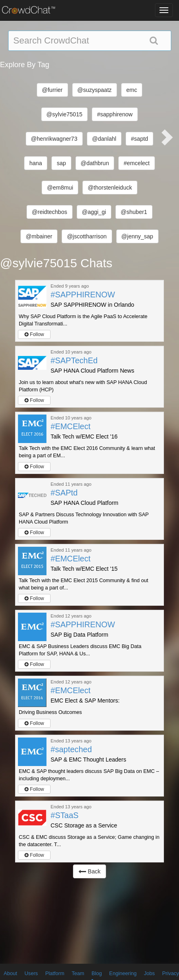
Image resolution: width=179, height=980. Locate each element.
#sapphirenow (115, 114)
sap (61, 163)
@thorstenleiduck (110, 188)
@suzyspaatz (95, 90)
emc (132, 90)
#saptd (139, 139)
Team (78, 973)
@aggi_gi (94, 212)
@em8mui (60, 188)
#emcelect (137, 163)
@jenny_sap (137, 236)
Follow (34, 334)
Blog (97, 973)
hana (36, 163)
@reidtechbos (50, 212)
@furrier (52, 90)
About (10, 973)
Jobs (149, 973)
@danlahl (104, 139)
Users (31, 973)
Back (89, 871)
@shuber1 (134, 212)
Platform (55, 973)
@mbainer (39, 236)
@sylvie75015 (64, 114)
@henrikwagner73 (54, 139)
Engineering (123, 973)
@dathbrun (95, 163)
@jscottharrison (87, 236)
